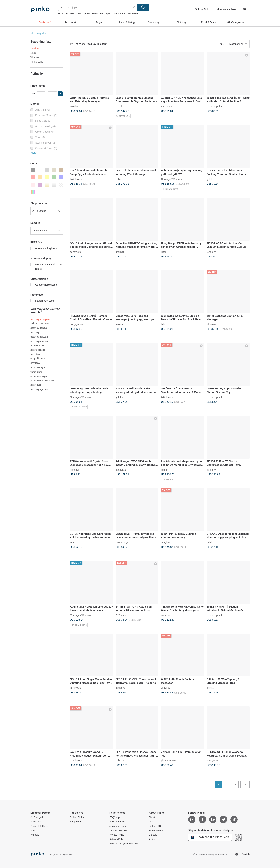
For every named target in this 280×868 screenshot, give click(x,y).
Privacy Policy (117, 835)
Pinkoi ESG (155, 826)
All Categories (38, 34)
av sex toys (37, 345)
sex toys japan (39, 389)
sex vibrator (38, 350)
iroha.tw (120, 179)
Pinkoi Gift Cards (39, 826)
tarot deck (133, 13)
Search (143, 7)
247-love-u (76, 179)
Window (35, 57)
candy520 (75, 252)
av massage (38, 367)
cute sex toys (39, 376)
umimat (120, 252)
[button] (60, 94)
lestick (119, 106)
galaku (210, 179)
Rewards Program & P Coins (124, 844)
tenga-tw (212, 252)
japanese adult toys (42, 380)
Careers (153, 835)
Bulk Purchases (118, 822)
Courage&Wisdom (171, 179)
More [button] (34, 153)
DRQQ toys (76, 324)
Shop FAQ (75, 822)
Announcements (118, 826)
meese (119, 324)
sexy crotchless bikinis (70, 13)
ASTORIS (167, 106)
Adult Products (40, 324)
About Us (154, 817)
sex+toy (35, 363)
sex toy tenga (39, 328)
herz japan (106, 13)
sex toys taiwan (40, 341)
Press (152, 822)
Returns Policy (117, 839)
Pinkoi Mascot (156, 830)
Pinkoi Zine (37, 62)
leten (164, 252)
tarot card (36, 372)
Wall (33, 830)
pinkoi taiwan (91, 13)
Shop (33, 53)
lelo (163, 324)
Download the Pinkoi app (210, 837)
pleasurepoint (214, 106)
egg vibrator (38, 359)
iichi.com (153, 839)
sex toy (35, 332)
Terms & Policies (118, 830)
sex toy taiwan (39, 337)
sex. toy (35, 354)
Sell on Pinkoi (203, 9)
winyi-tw (74, 106)
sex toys (36, 385)
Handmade (120, 13)
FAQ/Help (114, 817)
